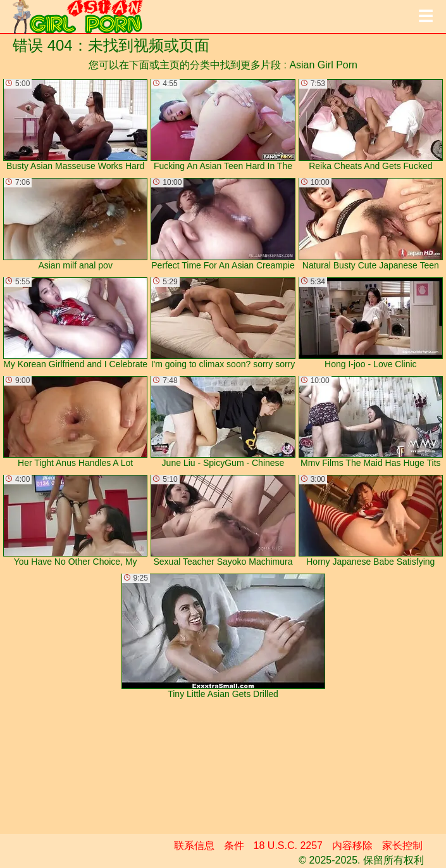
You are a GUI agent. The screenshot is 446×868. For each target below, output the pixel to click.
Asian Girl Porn (323, 65)
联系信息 (194, 846)
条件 (234, 846)
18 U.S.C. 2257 (288, 846)
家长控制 (402, 846)
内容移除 (352, 846)
